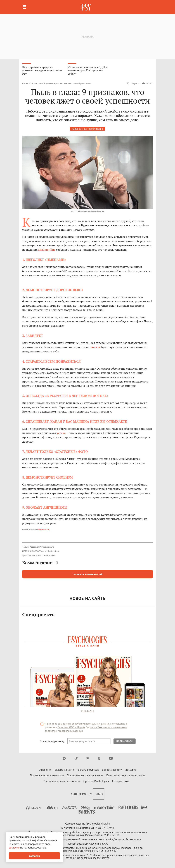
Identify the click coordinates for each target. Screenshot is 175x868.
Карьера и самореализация (87, 129)
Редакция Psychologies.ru (42, 547)
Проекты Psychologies (96, 781)
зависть (95, 347)
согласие (14, 848)
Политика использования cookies (126, 775)
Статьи (25, 83)
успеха (61, 433)
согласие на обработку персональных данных (84, 724)
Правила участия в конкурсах (47, 775)
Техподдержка (120, 781)
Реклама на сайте (64, 770)
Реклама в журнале (88, 770)
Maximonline (47, 250)
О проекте (45, 770)
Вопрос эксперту (112, 770)
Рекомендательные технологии (62, 781)
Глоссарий (131, 770)
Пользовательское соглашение (85, 775)
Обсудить (133, 83)
